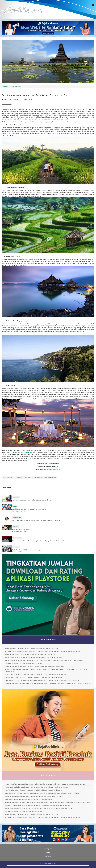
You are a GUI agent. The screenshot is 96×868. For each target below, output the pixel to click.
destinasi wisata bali (50, 478)
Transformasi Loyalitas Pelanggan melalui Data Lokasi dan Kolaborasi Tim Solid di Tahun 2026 (33, 677)
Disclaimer (48, 856)
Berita (48, 852)
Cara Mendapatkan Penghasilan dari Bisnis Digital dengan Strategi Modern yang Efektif (31, 648)
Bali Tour (15, 453)
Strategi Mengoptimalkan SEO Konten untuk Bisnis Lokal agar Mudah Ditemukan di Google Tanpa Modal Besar (38, 808)
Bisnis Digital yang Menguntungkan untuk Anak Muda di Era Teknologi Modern (28, 799)
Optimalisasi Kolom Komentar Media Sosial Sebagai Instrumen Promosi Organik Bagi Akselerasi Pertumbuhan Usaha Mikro (42, 651)
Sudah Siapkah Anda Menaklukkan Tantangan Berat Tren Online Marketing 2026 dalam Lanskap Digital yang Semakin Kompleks (44, 660)
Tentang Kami (48, 849)
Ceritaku (16, 527)
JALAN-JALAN (17, 86)
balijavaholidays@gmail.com (50, 469)
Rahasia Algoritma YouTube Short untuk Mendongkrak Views (23, 663)
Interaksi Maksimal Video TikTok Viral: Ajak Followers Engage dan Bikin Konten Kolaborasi (40, 541)
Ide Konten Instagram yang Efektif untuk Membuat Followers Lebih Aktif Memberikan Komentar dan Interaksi (38, 805)
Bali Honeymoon (27, 453)
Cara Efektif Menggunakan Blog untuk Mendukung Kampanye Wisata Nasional (36, 520)
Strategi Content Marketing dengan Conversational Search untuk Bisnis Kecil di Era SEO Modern (34, 657)
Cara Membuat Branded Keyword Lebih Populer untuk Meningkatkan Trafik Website (30, 654)
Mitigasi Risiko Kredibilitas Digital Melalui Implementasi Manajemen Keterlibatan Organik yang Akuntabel (36, 674)
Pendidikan (16, 497)
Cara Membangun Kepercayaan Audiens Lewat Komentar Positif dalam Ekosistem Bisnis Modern (34, 666)
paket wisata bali (8, 478)
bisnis (15, 506)
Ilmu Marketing (17, 518)
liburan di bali (38, 478)
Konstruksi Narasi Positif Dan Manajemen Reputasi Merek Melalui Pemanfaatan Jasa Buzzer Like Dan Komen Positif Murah (42, 680)
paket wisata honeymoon (23, 478)
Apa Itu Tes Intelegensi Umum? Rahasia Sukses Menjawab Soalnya (33, 500)
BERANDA (7, 86)
